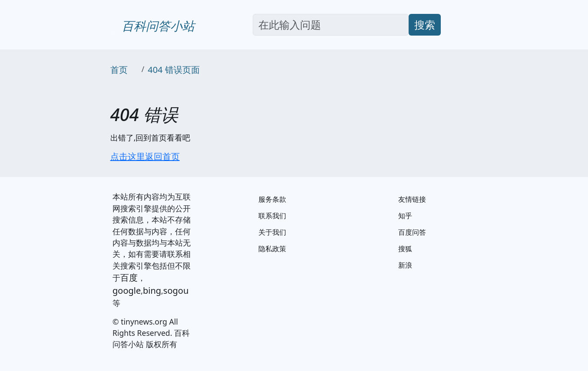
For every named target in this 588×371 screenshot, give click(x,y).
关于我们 (272, 232)
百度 (129, 277)
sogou (176, 291)
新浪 (405, 265)
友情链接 (412, 199)
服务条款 (272, 199)
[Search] (331, 25)
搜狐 (405, 249)
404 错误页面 (174, 70)
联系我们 (272, 216)
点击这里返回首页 (145, 156)
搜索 (425, 25)
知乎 (405, 216)
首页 (119, 70)
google (127, 291)
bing (152, 291)
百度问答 (412, 232)
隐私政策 (272, 249)
